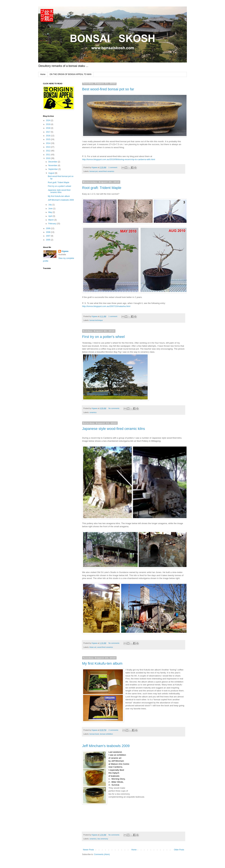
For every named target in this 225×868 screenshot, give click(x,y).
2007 (48, 236)
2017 (48, 132)
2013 (48, 147)
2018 (48, 128)
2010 (48, 158)
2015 (48, 139)
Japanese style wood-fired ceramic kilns (114, 429)
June (51, 209)
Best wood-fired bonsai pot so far (108, 89)
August (52, 173)
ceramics (93, 412)
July (50, 205)
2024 (48, 120)
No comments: (114, 408)
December (53, 162)
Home (43, 74)
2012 (48, 151)
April (51, 216)
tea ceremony (103, 839)
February (52, 224)
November (53, 165)
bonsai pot (94, 171)
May (50, 212)
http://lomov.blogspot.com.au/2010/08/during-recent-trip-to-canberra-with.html (119, 159)
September (53, 169)
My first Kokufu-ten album (102, 663)
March (51, 220)
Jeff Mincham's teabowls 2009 (106, 746)
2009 (48, 228)
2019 (48, 124)
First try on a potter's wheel (103, 337)
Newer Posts (88, 850)
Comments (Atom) (102, 854)
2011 (48, 155)
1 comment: (113, 167)
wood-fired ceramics (106, 171)
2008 (48, 232)
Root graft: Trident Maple (102, 188)
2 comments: (114, 730)
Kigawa (65, 251)
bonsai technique (96, 320)
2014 (48, 143)
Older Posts (179, 850)
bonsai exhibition (106, 734)
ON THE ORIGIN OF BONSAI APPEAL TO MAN (70, 74)
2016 (48, 136)
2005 (48, 240)
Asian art (93, 647)
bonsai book (94, 734)
